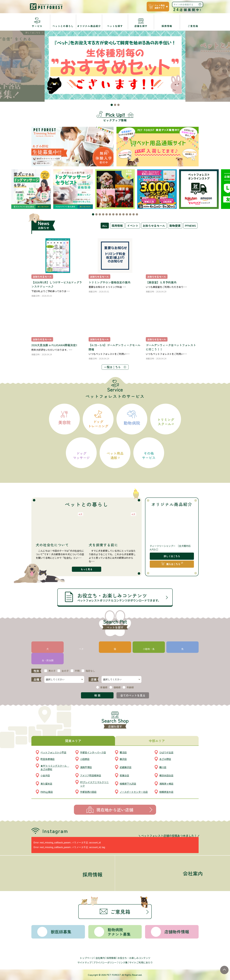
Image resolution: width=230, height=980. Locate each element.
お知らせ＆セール (154, 226)
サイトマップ (84, 962)
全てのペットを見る (133, 695)
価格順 (117, 687)
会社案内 (100, 958)
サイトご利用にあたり (141, 962)
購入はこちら (173, 564)
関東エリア (73, 741)
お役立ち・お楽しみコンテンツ (134, 958)
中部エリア (157, 741)
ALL (105, 226)
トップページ (87, 958)
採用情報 (117, 226)
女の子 (65, 671)
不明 (77, 671)
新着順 (104, 687)
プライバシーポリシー (105, 962)
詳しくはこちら (172, 556)
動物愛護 (175, 226)
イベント (133, 226)
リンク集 (123, 962)
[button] (112, 105)
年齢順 (130, 687)
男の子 (52, 671)
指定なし (90, 671)
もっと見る (87, 569)
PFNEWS (190, 226)
